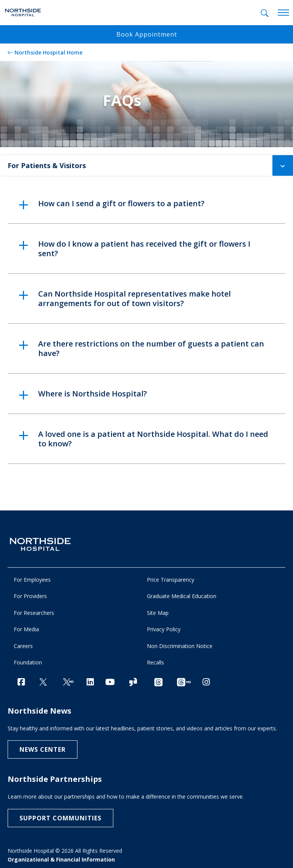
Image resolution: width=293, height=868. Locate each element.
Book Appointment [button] (147, 34)
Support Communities (60, 818)
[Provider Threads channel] (184, 683)
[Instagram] (206, 682)
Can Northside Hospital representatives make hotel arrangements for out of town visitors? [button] (134, 298)
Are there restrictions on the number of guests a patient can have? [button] (151, 348)
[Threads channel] (158, 683)
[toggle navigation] (283, 13)
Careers (23, 646)
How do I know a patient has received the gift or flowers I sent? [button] (144, 249)
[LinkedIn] (90, 682)
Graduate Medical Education (182, 596)
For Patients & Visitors (150, 165)
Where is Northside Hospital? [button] (93, 394)
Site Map (158, 613)
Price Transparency (171, 580)
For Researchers (34, 613)
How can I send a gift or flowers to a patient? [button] (121, 203)
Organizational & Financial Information (61, 859)
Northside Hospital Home (48, 52)
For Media (26, 629)
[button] (283, 165)
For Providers (30, 596)
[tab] (265, 13)
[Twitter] (43, 683)
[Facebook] (21, 682)
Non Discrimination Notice (180, 646)
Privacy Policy (164, 629)
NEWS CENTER (43, 749)
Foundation (28, 662)
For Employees (32, 580)
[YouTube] (110, 682)
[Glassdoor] (133, 683)
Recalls (155, 662)
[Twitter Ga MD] (68, 683)
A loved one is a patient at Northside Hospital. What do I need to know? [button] (153, 439)
